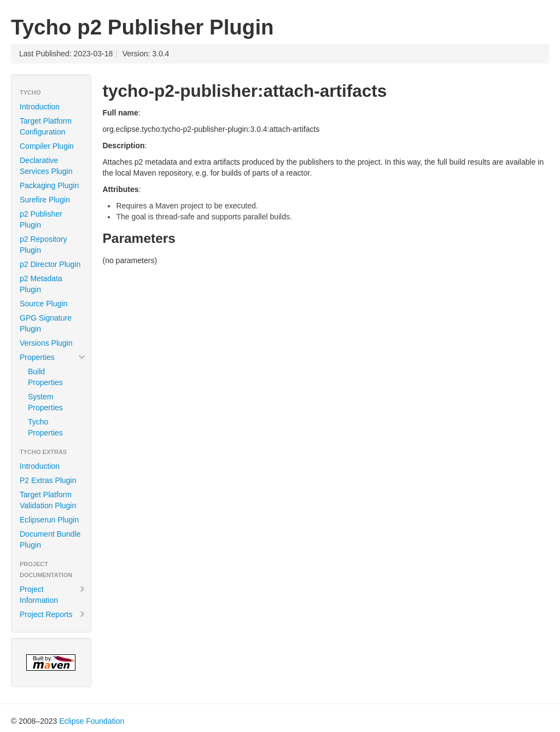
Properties (53, 357)
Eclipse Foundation (92, 721)
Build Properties (45, 377)
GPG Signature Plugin (46, 323)
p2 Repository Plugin (43, 245)
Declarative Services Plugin (46, 166)
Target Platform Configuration (46, 126)
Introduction (40, 107)
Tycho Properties (45, 427)
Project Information (53, 595)
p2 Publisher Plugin (41, 219)
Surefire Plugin (45, 200)
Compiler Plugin (47, 146)
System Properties (45, 402)
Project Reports (53, 614)
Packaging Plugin (49, 185)
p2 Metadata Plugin (41, 284)
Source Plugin (43, 304)
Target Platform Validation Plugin (48, 500)
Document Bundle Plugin (50, 539)
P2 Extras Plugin (48, 480)
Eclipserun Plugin (49, 520)
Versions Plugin (46, 343)
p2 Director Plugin (50, 264)
